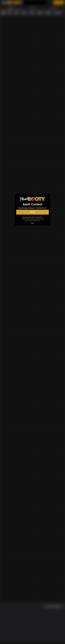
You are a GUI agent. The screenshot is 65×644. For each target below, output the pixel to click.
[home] (3, 641)
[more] (62, 641)
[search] (47, 641)
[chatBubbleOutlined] (18, 641)
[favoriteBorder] (32, 641)
